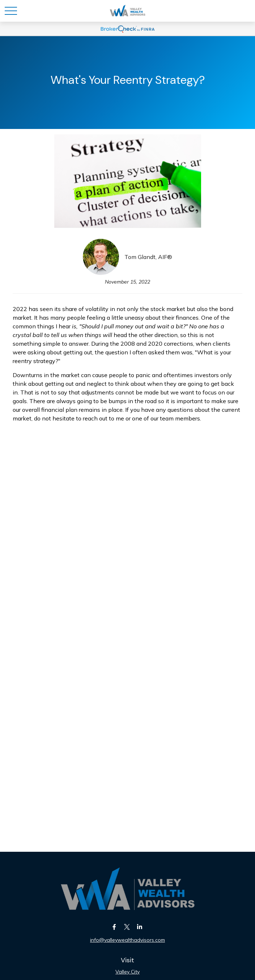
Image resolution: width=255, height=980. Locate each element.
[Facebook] (114, 927)
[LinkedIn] (139, 927)
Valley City (128, 972)
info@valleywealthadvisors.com (128, 940)
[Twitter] (127, 927)
